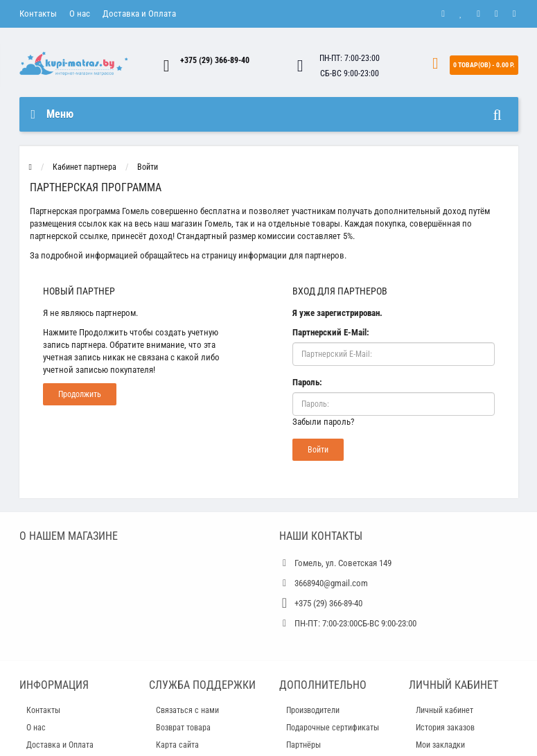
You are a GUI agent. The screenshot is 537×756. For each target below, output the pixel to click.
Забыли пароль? (323, 422)
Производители (313, 710)
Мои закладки (440, 745)
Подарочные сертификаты (333, 728)
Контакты (38, 14)
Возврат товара (183, 728)
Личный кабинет (444, 710)
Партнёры (303, 745)
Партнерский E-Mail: (331, 332)
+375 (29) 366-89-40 (215, 60)
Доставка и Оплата (139, 14)
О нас (80, 14)
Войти (148, 167)
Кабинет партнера (85, 167)
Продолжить (80, 394)
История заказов (445, 728)
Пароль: (307, 382)
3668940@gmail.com (331, 583)
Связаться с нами (187, 710)
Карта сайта (177, 745)
